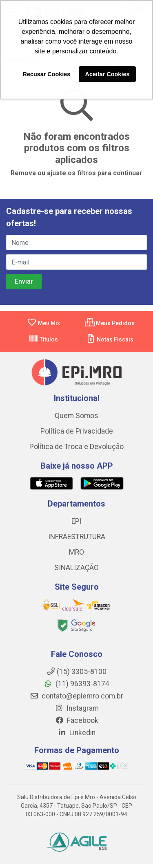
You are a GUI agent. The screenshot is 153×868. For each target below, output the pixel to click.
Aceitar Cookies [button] (108, 74)
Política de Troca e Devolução (76, 447)
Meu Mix (43, 323)
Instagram (77, 708)
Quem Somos (76, 416)
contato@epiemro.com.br (76, 696)
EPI (76, 521)
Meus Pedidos (110, 323)
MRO (76, 552)
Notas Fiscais (110, 339)
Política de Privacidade (77, 431)
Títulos (43, 339)
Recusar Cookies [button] (47, 74)
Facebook (77, 720)
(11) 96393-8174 (76, 684)
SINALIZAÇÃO (76, 568)
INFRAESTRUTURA (77, 537)
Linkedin (76, 733)
